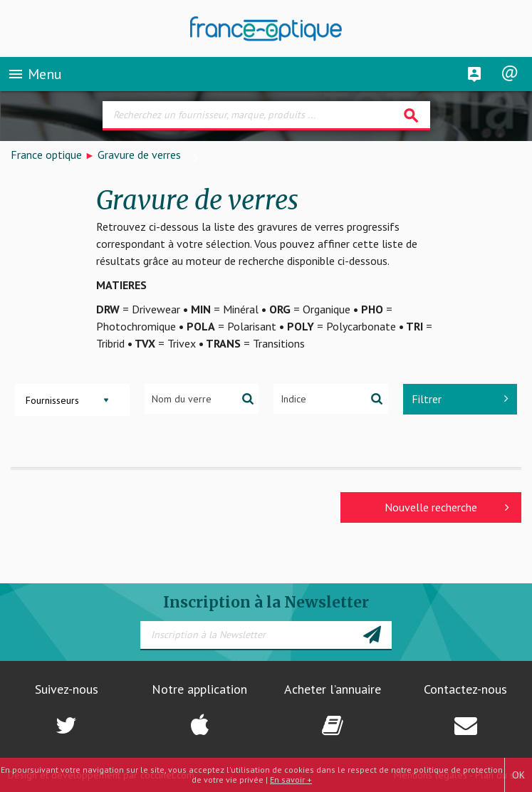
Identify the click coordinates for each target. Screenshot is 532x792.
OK (518, 775)
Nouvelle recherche (447, 507)
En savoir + (291, 780)
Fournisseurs (52, 400)
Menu (35, 74)
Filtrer (460, 399)
